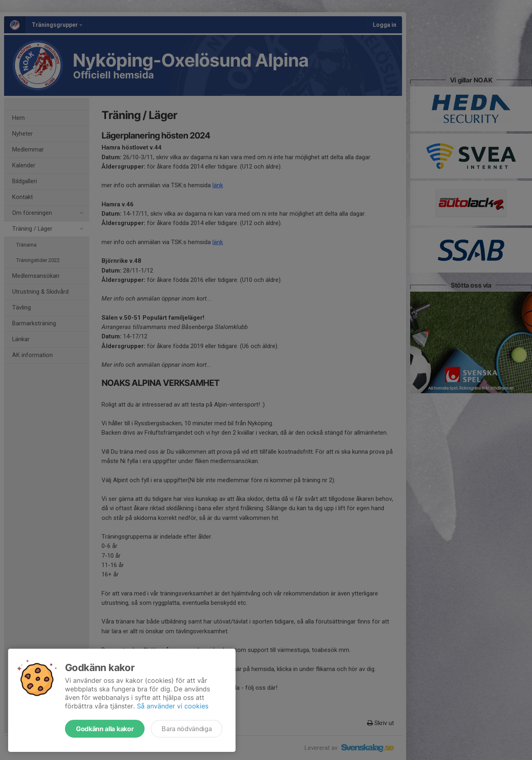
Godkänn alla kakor (105, 729)
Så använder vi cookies (173, 706)
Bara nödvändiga (187, 729)
